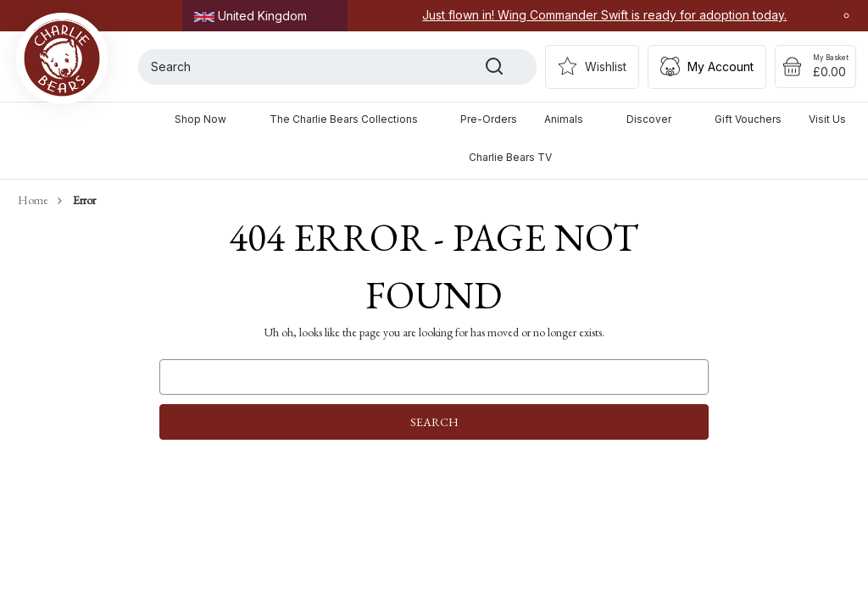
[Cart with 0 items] (815, 67)
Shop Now (209, 119)
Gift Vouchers (748, 119)
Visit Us (827, 119)
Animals (572, 119)
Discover (657, 119)
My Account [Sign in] (721, 67)
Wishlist (606, 67)
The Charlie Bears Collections (352, 119)
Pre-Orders (489, 119)
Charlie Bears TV (510, 157)
